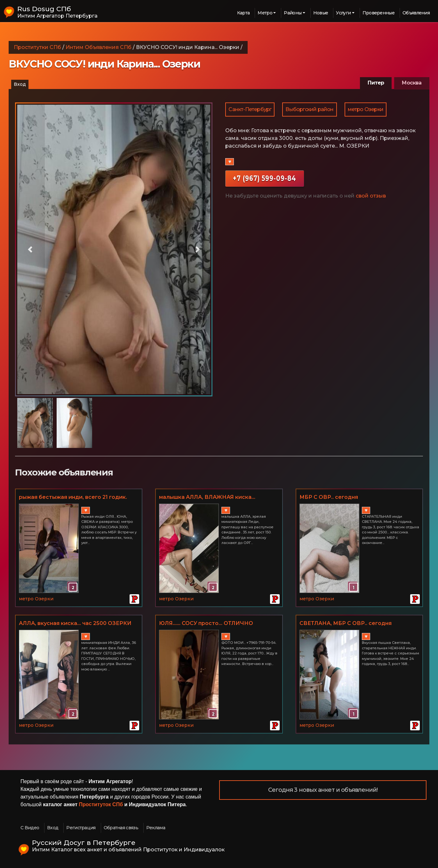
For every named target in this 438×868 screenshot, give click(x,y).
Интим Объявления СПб (99, 47)
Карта (243, 13)
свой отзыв (371, 196)
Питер (376, 83)
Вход (20, 84)
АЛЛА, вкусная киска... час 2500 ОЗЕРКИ (75, 623)
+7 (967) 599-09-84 (265, 178)
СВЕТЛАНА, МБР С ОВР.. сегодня (346, 623)
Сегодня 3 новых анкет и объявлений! (323, 790)
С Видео (30, 828)
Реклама (156, 828)
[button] (30, 250)
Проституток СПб (101, 804)
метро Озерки (366, 109)
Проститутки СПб (37, 47)
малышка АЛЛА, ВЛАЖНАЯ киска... (207, 497)
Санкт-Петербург (250, 109)
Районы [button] (293, 13)
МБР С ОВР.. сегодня (329, 497)
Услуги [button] (343, 13)
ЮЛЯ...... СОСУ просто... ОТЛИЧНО (206, 623)
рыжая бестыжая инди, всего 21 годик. (73, 497)
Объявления (416, 13)
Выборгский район (309, 109)
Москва (412, 83)
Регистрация (81, 828)
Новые (321, 13)
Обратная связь (121, 828)
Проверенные (378, 13)
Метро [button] (265, 13)
